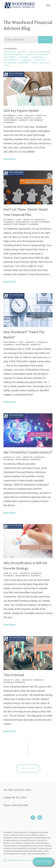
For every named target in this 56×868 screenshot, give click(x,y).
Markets (26, 60)
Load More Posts (28, 768)
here (48, 854)
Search (45, 40)
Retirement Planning (16, 63)
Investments (11, 60)
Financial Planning (38, 55)
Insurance (38, 57)
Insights (24, 57)
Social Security (41, 63)
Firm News (10, 57)
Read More (10, 159)
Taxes (7, 66)
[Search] (21, 40)
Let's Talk (43, 861)
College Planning (40, 52)
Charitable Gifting (15, 52)
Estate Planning (13, 55)
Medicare (40, 60)
